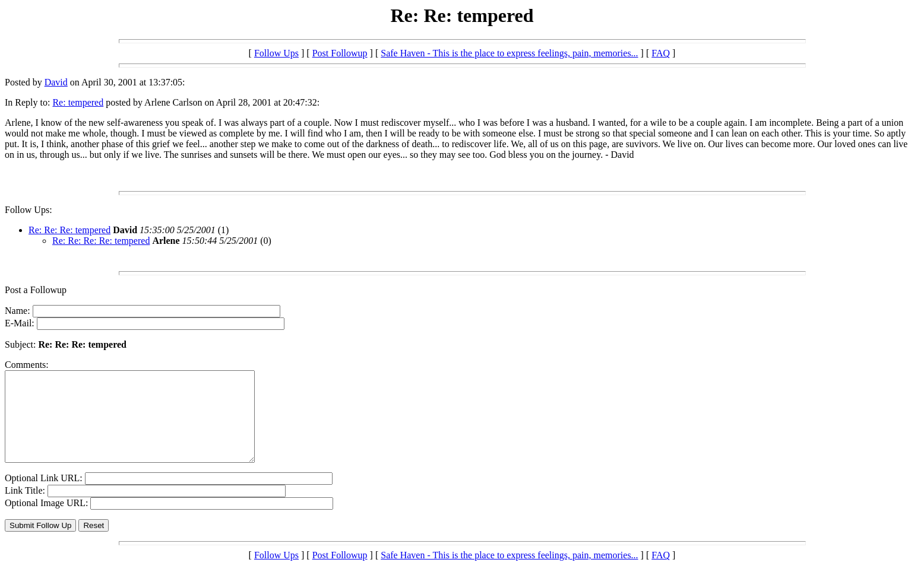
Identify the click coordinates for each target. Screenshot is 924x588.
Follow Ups (276, 53)
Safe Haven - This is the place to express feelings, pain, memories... (509, 53)
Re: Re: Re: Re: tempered (101, 241)
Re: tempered (78, 102)
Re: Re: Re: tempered (69, 230)
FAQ (661, 53)
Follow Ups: (29, 210)
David (56, 82)
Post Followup (340, 53)
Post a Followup (36, 290)
